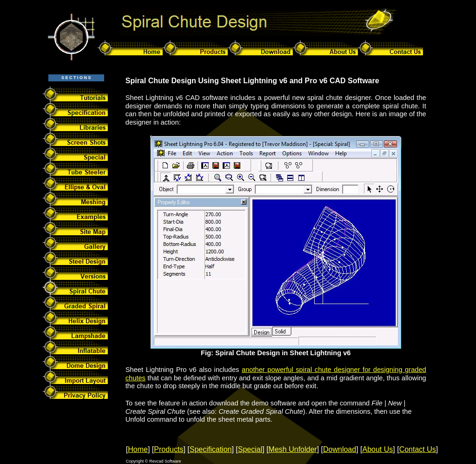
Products (169, 449)
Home (138, 449)
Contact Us (418, 449)
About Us (378, 449)
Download (340, 449)
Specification (211, 449)
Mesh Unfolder (293, 449)
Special (250, 449)
